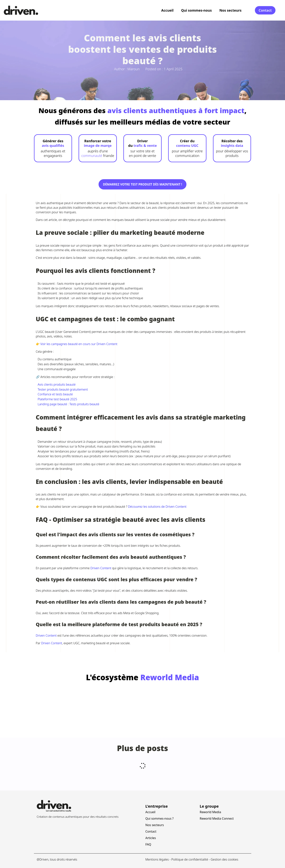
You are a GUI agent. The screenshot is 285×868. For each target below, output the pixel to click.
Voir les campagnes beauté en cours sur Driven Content (79, 344)
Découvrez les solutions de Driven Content (157, 507)
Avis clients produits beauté (57, 384)
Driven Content (101, 568)
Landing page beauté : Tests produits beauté (69, 404)
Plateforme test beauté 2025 (57, 399)
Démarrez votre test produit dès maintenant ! (142, 184)
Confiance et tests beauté (55, 394)
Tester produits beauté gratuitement (63, 389)
